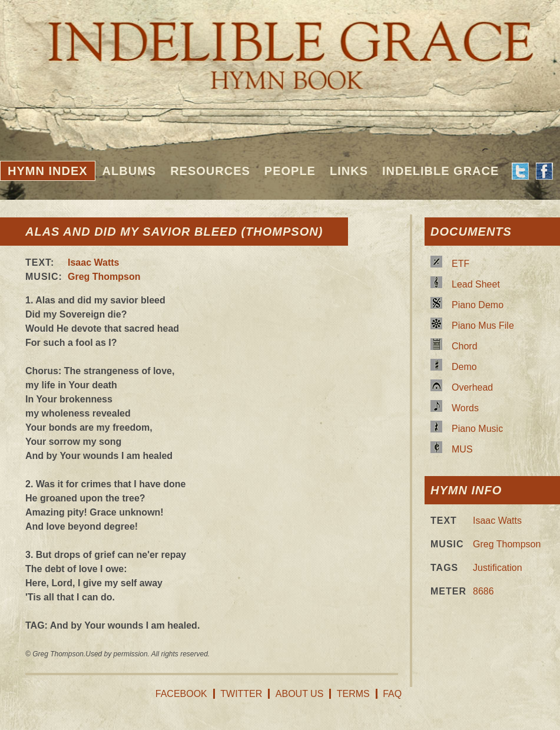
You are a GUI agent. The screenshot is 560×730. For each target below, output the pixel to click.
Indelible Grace (440, 171)
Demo (464, 367)
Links (349, 171)
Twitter (241, 694)
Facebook (181, 694)
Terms (353, 694)
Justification (498, 568)
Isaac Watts (93, 262)
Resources (210, 171)
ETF (460, 264)
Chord (465, 346)
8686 (483, 591)
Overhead (472, 387)
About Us (300, 694)
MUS (462, 449)
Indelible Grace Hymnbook (280, 47)
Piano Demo (478, 305)
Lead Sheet (476, 284)
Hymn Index (48, 171)
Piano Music (477, 429)
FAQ (392, 694)
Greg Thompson (104, 277)
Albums (130, 171)
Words (465, 408)
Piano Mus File (483, 326)
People (290, 171)
